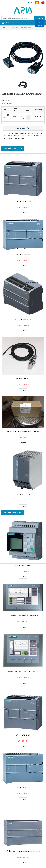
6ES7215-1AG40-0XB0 (23, 254)
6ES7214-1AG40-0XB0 (23, 201)
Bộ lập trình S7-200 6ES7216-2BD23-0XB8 (23, 431)
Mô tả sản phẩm (23, 128)
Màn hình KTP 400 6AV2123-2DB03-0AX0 (23, 672)
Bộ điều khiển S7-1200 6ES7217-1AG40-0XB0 (23, 851)
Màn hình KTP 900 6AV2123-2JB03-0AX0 (23, 616)
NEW (15, 117)
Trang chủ (5, 28)
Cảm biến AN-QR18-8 (23, 379)
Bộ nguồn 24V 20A (23, 495)
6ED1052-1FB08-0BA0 (23, 565)
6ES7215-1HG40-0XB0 (23, 319)
